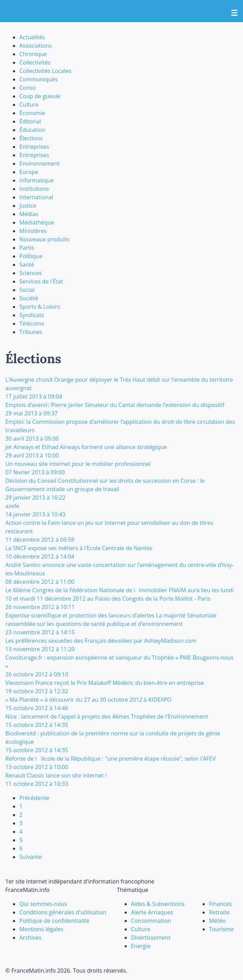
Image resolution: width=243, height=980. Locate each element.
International (36, 197)
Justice (28, 206)
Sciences (31, 273)
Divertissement (151, 938)
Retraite (219, 912)
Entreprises (34, 147)
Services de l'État (41, 281)
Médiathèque (37, 222)
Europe (29, 172)
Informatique (37, 180)
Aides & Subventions (158, 904)
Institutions (34, 189)
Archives (30, 938)
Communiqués (38, 79)
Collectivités (35, 62)
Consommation (151, 921)
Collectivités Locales (45, 71)
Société (29, 298)
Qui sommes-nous (43, 904)
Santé (27, 265)
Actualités (32, 37)
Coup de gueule (40, 96)
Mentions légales (41, 929)
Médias (29, 214)
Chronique (33, 54)
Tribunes (31, 332)
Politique (31, 256)
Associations (35, 46)
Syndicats (32, 315)
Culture (29, 105)
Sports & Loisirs (40, 307)
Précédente (34, 798)
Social (27, 290)
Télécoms (32, 324)
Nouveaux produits (44, 239)
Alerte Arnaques (152, 912)
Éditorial (30, 121)
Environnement (40, 164)
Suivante (31, 857)
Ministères (33, 231)
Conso (28, 88)
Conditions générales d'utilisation (63, 912)
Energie (141, 946)
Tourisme (221, 929)
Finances (220, 904)
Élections (31, 138)
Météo (217, 921)
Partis (27, 248)
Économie (32, 113)
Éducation (32, 130)
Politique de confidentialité (54, 921)
